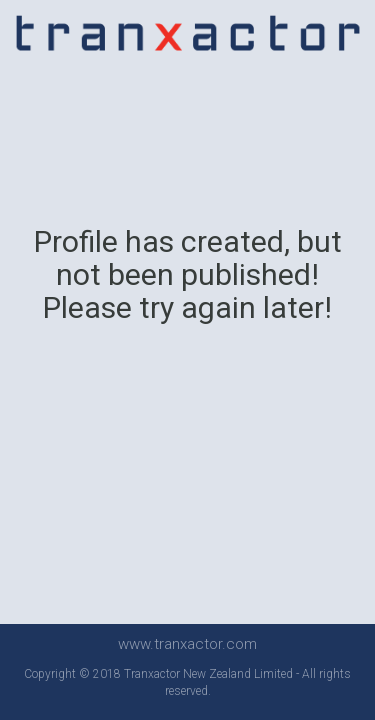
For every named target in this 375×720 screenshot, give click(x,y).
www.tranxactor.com (187, 644)
